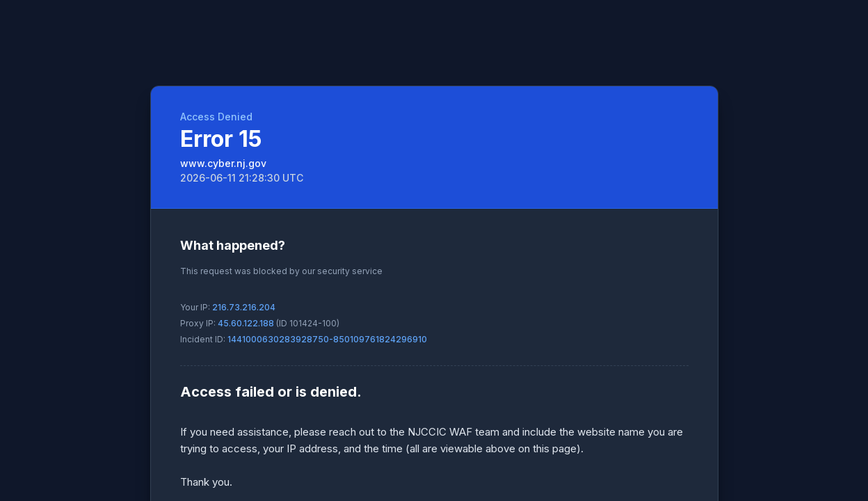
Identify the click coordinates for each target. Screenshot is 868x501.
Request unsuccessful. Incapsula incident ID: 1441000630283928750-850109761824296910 (434, 250)
